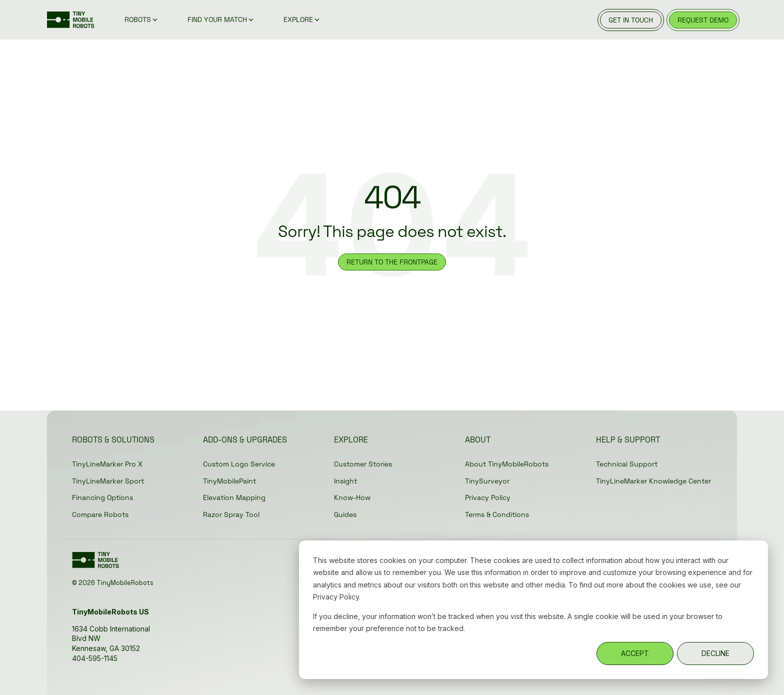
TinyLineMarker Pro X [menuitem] (107, 464)
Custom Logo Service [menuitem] (239, 464)
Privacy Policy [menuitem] (488, 497)
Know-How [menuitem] (352, 497)
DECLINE (715, 653)
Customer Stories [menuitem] (363, 464)
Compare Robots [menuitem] (100, 514)
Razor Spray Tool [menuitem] (231, 514)
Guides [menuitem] (345, 514)
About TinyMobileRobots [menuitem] (507, 464)
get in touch (631, 20)
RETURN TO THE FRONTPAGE (392, 262)
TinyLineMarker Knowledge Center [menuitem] (653, 481)
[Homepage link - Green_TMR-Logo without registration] (97, 564)
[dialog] (533, 610)
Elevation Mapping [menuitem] (234, 497)
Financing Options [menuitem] (102, 497)
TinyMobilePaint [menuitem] (229, 481)
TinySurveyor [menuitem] (487, 481)
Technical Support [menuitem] (627, 464)
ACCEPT (635, 653)
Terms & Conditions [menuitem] (497, 514)
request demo (703, 20)
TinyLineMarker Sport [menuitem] (108, 481)
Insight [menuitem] (345, 481)
